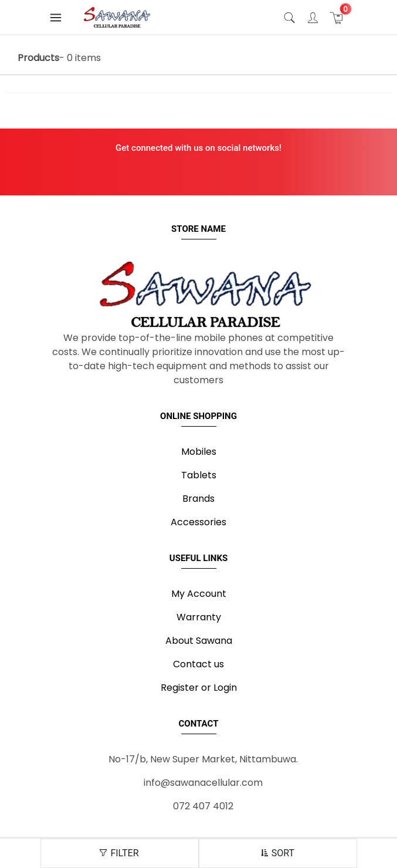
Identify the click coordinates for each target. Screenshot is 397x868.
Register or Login (199, 688)
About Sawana (199, 641)
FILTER (119, 853)
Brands (199, 499)
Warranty (199, 617)
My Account (199, 594)
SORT (278, 853)
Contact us (199, 664)
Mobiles (199, 452)
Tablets (199, 475)
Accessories (199, 522)
